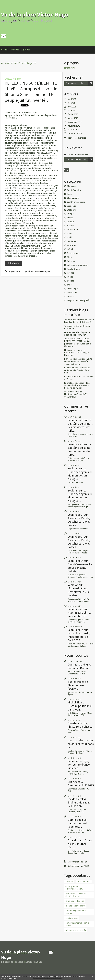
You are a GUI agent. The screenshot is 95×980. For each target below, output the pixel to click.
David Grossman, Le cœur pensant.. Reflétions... (80, 568)
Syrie (69, 285)
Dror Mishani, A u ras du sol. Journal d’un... (80, 844)
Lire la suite (15, 263)
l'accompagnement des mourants (76, 912)
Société (71, 281)
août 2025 (72, 99)
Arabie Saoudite (74, 190)
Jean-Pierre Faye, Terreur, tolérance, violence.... (79, 765)
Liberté (84, 335)
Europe (70, 214)
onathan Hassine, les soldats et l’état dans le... (81, 744)
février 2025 (73, 114)
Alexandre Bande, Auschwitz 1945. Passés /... (79, 522)
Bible (69, 194)
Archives (15, 50)
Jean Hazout (76, 420)
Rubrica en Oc (86, 322)
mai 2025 (72, 103)
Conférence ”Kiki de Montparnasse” (73, 393)
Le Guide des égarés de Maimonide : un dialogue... (80, 474)
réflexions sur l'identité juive (39, 271)
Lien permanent (12, 271)
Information (72, 230)
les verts (69, 881)
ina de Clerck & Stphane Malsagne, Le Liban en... (79, 802)
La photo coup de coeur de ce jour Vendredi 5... (77, 384)
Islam (69, 233)
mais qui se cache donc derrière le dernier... (76, 895)
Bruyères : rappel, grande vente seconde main (78, 360)
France (70, 218)
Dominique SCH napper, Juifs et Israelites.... (77, 823)
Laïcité (70, 249)
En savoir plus (11, 978)
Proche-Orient (73, 269)
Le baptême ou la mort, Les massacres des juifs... (81, 425)
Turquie (71, 297)
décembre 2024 (75, 122)
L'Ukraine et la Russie (74, 377)
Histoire (71, 226)
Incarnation (69, 328)
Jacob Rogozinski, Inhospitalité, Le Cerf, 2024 (79, 637)
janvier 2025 (73, 118)
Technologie (73, 289)
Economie (71, 206)
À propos (26, 50)
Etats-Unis (72, 210)
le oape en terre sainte (75, 906)
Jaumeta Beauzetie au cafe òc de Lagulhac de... (79, 321)
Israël (70, 237)
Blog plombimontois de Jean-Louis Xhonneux (77, 344)
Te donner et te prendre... (75, 326)
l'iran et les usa (84, 881)
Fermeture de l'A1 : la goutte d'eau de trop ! (77, 334)
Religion (71, 273)
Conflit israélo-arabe (76, 202)
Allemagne (72, 186)
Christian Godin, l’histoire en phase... (81, 725)
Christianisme (73, 198)
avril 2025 (72, 107)
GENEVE (71, 222)
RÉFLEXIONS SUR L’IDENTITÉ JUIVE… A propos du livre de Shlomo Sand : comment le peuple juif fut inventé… (31, 92)
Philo (69, 257)
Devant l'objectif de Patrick (77, 387)
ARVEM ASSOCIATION (76, 395)
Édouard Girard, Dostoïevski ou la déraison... (78, 592)
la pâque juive (72, 918)
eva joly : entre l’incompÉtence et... (74, 888)
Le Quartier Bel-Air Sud (77, 371)
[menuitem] (6, 50)
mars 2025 (72, 110)
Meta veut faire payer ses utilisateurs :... (75, 351)
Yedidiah (73, 468)
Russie (70, 277)
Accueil (5, 50)
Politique (71, 261)
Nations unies (73, 253)
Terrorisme (72, 293)
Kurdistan (71, 245)
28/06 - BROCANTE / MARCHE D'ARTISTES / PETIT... (77, 340)
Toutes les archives (77, 138)
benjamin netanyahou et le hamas (77, 924)
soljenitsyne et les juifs (76, 930)
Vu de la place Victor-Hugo (35, 14)
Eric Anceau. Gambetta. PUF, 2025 (81, 783)
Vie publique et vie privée (78, 300)
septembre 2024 (75, 133)
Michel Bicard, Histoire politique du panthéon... (81, 706)
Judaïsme (71, 241)
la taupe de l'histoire (75, 901)
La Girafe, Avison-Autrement (76, 363)
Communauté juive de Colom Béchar (80, 666)
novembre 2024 (75, 126)
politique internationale (78, 265)
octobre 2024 (74, 130)
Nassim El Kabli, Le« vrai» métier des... (80, 614)
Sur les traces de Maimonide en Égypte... (78, 685)
